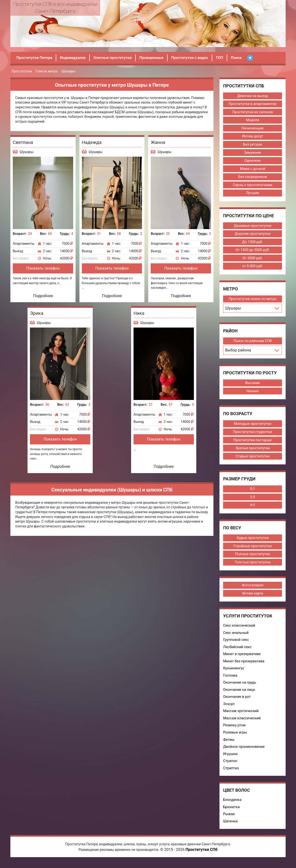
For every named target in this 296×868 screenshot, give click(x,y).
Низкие (253, 393)
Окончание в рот (237, 702)
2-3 (253, 500)
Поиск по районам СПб (253, 343)
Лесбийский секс (238, 651)
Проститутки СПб (201, 857)
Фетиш (229, 746)
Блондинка (233, 806)
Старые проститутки (253, 459)
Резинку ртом (235, 731)
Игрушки (230, 760)
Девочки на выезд (253, 96)
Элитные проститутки (116, 58)
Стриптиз (231, 775)
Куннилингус (234, 673)
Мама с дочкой (253, 170)
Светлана (23, 142)
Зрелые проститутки (253, 451)
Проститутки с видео (196, 58)
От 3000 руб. (253, 260)
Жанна (158, 142)
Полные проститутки (253, 558)
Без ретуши (253, 145)
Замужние (253, 153)
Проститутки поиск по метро (252, 301)
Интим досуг (253, 137)
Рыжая (229, 821)
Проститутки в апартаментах (253, 104)
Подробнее (43, 296)
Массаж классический (242, 724)
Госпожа (230, 680)
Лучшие (253, 194)
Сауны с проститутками (253, 186)
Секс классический (240, 630)
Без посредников (253, 178)
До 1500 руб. (253, 244)
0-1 (253, 492)
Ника (139, 313)
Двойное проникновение (244, 753)
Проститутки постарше (253, 443)
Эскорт (229, 709)
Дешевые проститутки (253, 227)
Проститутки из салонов (253, 112)
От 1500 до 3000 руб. (252, 252)
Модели (252, 120)
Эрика (37, 313)
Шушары (26, 152)
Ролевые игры (235, 738)
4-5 (253, 509)
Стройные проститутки (253, 550)
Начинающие (253, 129)
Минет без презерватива (244, 666)
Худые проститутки (253, 541)
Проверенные (157, 58)
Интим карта (252, 597)
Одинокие (253, 161)
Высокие (253, 385)
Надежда (92, 142)
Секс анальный (236, 637)
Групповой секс (236, 644)
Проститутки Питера (35, 58)
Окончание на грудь (240, 688)
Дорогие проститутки (252, 235)
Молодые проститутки (253, 427)
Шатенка (231, 828)
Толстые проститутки (252, 566)
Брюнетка (232, 814)
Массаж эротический (241, 717)
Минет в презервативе (242, 659)
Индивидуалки (75, 58)
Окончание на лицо (240, 695)
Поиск (244, 58)
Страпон (230, 767)
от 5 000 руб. (253, 268)
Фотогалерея (253, 589)
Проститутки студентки (253, 435)
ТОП (227, 58)
